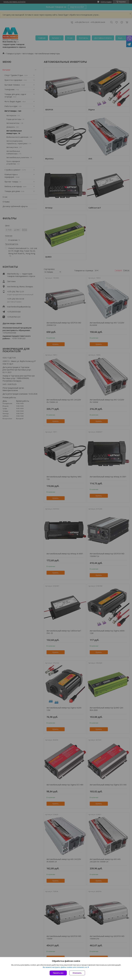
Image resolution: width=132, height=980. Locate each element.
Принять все (58, 973)
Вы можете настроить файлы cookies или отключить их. (65, 967)
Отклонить (77, 973)
